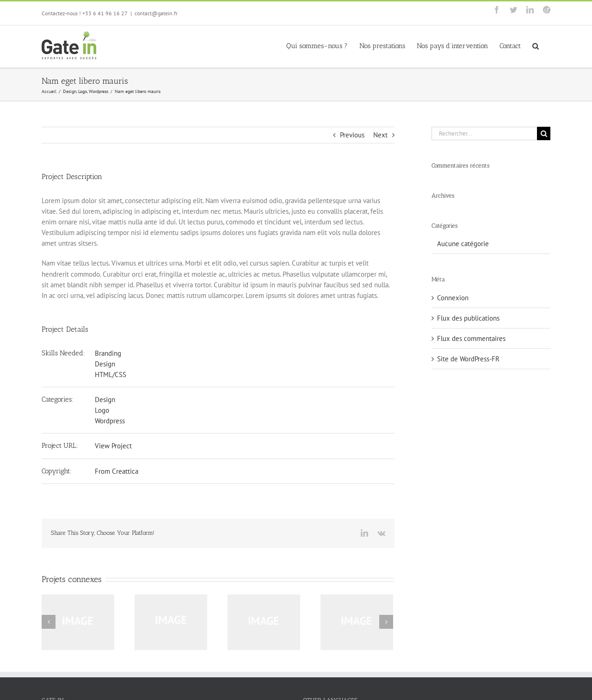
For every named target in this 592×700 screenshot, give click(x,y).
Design (105, 364)
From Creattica (117, 471)
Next (380, 135)
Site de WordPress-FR (468, 359)
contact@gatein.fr (156, 13)
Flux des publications (468, 318)
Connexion (453, 298)
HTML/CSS (111, 375)
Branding (108, 353)
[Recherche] (544, 133)
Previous (352, 135)
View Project (113, 446)
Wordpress (110, 421)
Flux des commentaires (471, 338)
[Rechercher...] (484, 133)
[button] (536, 45)
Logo (102, 410)
